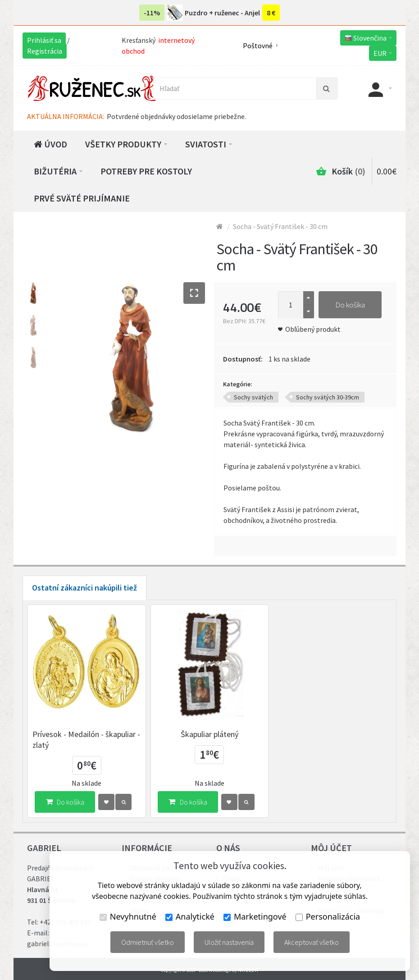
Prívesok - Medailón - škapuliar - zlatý (86, 740)
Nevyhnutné (128, 916)
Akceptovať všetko (312, 942)
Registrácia (45, 51)
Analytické (190, 916)
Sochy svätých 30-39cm (328, 397)
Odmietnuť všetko (148, 942)
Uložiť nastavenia (229, 942)
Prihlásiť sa (44, 40)
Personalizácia (328, 916)
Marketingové (255, 916)
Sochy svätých (253, 397)
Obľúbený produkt (313, 329)
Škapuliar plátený (209, 734)
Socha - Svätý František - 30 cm (280, 226)
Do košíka (350, 305)
